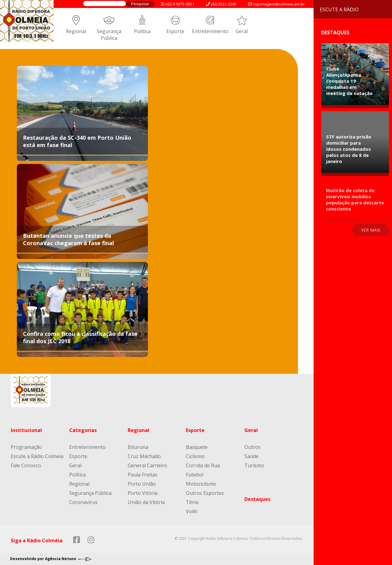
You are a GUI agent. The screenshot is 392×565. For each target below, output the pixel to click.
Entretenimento (210, 31)
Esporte (175, 31)
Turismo (254, 465)
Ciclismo (195, 456)
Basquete (197, 447)
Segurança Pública (109, 35)
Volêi (192, 511)
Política (142, 31)
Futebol (195, 475)
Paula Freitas (143, 475)
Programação (26, 447)
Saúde (251, 456)
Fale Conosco (26, 465)
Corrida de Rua (203, 465)
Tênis (192, 502)
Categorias (83, 430)
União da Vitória (146, 502)
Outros (253, 447)
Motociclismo (201, 484)
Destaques (257, 499)
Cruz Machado (144, 456)
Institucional (26, 430)
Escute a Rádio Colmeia (37, 456)
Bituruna (138, 447)
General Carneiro (147, 465)
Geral (242, 31)
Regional (76, 31)
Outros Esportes (205, 493)
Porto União (142, 484)
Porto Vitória (143, 493)
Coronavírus (83, 502)
